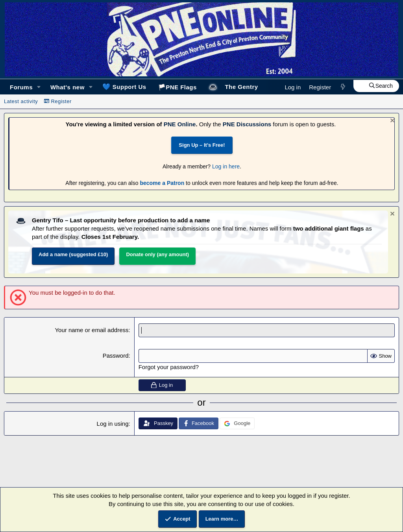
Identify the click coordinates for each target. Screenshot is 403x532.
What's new (67, 87)
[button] (39, 87)
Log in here (226, 166)
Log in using (113, 424)
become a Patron (162, 183)
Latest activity (21, 101)
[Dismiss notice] (391, 121)
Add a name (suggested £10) (73, 254)
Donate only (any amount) (157, 254)
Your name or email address (92, 330)
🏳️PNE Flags (177, 87)
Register (58, 101)
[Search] (376, 86)
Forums (21, 87)
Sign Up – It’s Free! (202, 145)
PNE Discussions (247, 124)
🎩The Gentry (233, 87)
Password (116, 356)
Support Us (124, 87)
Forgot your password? (169, 367)
